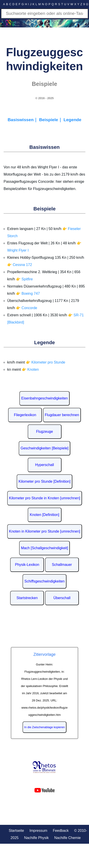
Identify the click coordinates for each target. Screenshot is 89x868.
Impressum (38, 831)
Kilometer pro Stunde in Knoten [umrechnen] (45, 498)
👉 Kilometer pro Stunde (46, 362)
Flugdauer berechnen (62, 415)
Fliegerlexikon (25, 415)
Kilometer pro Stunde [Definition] (44, 481)
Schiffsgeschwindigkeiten (44, 581)
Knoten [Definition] (44, 515)
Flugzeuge (44, 432)
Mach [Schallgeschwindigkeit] (44, 548)
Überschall (62, 598)
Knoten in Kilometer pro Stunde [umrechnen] (45, 531)
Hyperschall (45, 465)
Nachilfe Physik (36, 838)
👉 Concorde (27, 308)
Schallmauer (62, 565)
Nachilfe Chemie (67, 838)
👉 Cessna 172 (20, 265)
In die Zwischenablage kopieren (45, 727)
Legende (72, 120)
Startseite (16, 831)
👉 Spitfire (24, 279)
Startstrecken (27, 598)
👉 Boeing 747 (28, 293)
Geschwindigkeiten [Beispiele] (44, 448)
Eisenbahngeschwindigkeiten (44, 398)
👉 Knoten (30, 369)
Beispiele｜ (51, 120)
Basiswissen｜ (23, 120)
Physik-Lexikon (27, 565)
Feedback (61, 831)
